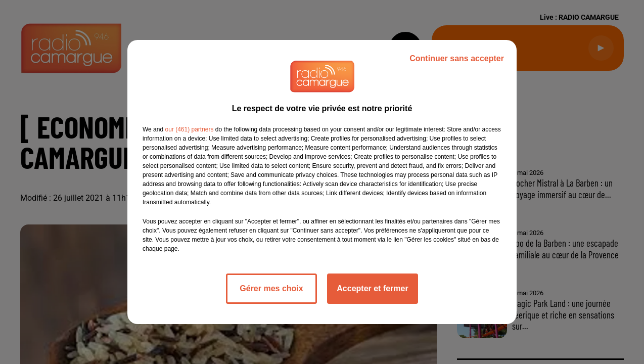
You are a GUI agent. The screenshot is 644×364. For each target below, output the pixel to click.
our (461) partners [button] (189, 129)
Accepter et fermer (372, 288)
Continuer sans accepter (457, 58)
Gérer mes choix (271, 288)
